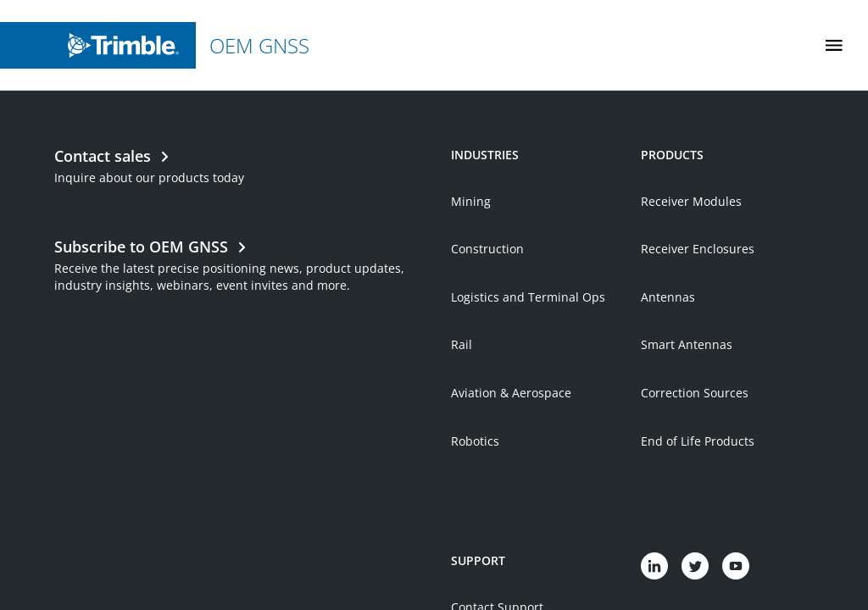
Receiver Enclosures (698, 298)
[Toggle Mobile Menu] (834, 45)
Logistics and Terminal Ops (528, 346)
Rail (462, 394)
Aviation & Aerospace (511, 442)
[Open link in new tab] (244, 313)
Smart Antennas (687, 394)
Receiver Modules (691, 250)
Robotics (475, 490)
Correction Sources (695, 442)
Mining (471, 250)
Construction (487, 298)
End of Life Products (698, 490)
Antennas (668, 346)
